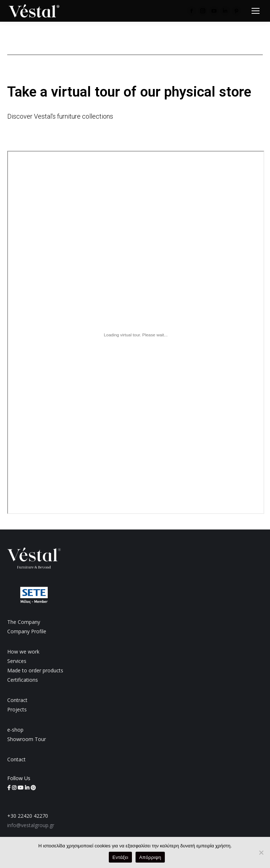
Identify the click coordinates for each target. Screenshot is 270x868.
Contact (16, 759)
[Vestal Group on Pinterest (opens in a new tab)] (33, 788)
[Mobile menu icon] (256, 11)
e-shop (15, 730)
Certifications (23, 680)
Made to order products (35, 670)
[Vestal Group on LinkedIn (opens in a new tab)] (28, 788)
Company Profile (27, 631)
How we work (23, 652)
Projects (17, 709)
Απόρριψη (150, 857)
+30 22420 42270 (28, 816)
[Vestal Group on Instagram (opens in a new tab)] (15, 788)
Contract (17, 700)
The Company (24, 622)
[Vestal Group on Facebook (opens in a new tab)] (10, 788)
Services (17, 661)
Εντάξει (120, 857)
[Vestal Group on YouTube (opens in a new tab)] (21, 788)
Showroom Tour (27, 739)
